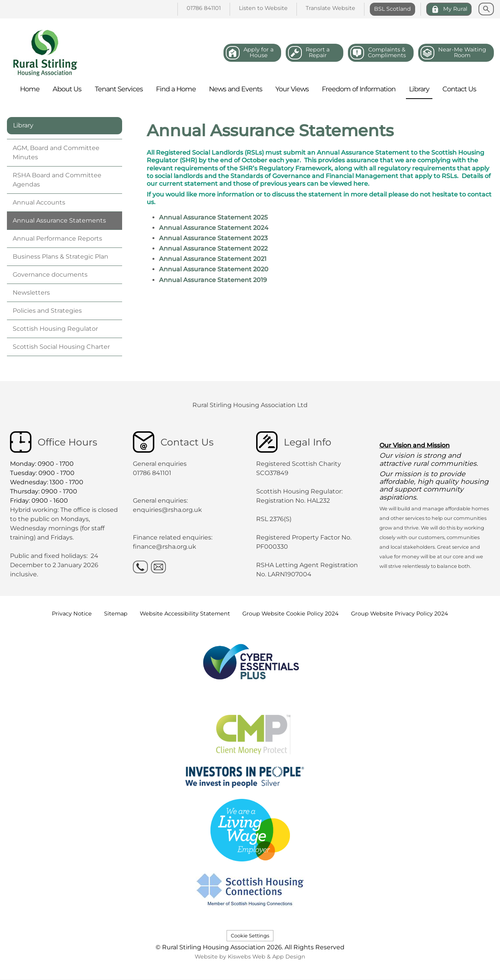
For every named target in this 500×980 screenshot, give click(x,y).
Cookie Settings (250, 936)
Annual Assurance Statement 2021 (213, 259)
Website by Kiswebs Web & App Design (250, 957)
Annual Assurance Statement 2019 (213, 280)
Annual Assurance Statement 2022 (213, 248)
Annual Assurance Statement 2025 (213, 217)
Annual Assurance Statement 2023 (213, 238)
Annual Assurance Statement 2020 (214, 269)
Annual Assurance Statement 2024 (214, 228)
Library (23, 125)
